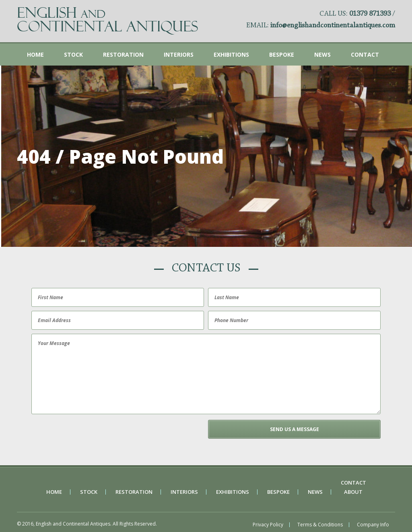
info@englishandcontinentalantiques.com (333, 26)
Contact (365, 54)
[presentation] (91, 435)
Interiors (179, 54)
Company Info (373, 525)
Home (35, 54)
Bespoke (282, 54)
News (322, 54)
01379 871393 (370, 14)
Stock (73, 54)
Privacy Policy (268, 525)
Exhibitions (231, 54)
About (353, 492)
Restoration (123, 54)
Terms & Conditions (320, 525)
